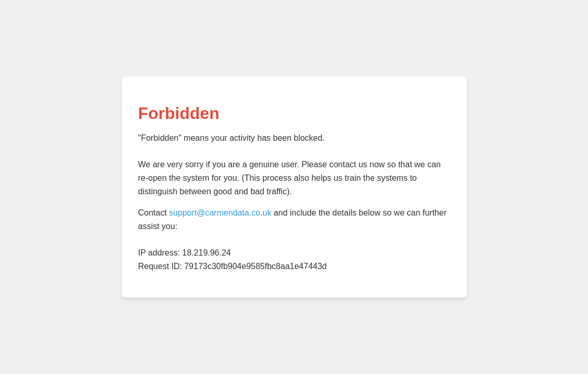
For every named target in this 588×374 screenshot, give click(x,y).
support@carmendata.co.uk (220, 213)
